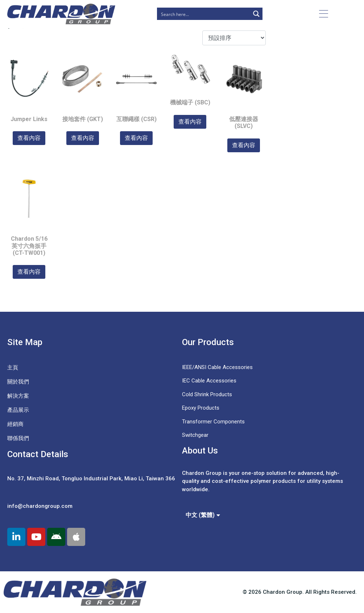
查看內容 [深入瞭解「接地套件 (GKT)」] (83, 138)
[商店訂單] (234, 38)
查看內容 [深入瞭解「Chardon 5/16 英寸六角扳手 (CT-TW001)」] (29, 272)
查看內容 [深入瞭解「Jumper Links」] (29, 138)
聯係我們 (18, 438)
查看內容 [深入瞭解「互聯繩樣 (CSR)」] (136, 138)
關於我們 (18, 382)
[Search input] (204, 14)
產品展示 (18, 410)
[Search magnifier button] (256, 14)
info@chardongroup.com (40, 506)
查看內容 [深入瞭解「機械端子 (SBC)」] (190, 122)
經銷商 (15, 424)
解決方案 (18, 396)
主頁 (13, 368)
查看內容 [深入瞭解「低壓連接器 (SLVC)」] (244, 145)
